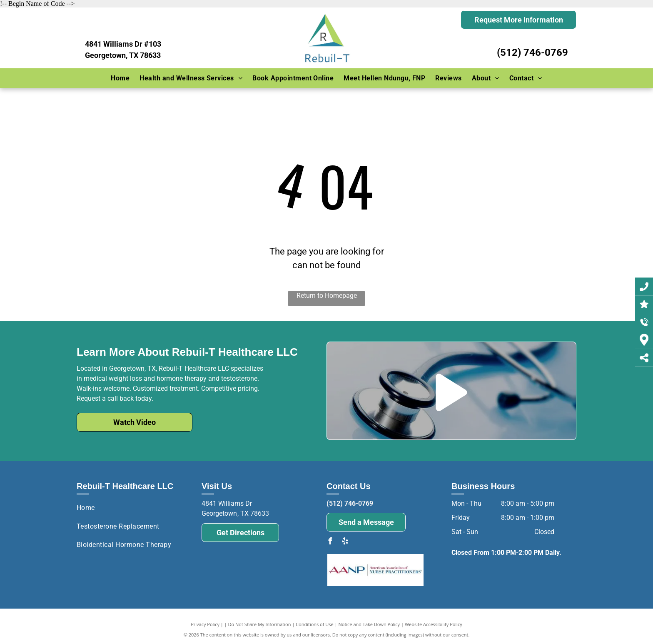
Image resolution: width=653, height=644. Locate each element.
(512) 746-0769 (532, 52)
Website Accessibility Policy (434, 624)
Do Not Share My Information (260, 624)
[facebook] (330, 542)
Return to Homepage (327, 296)
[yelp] (345, 542)
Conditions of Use (315, 624)
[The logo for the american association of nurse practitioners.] (375, 570)
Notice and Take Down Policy (369, 624)
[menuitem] (120, 78)
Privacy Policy (205, 624)
